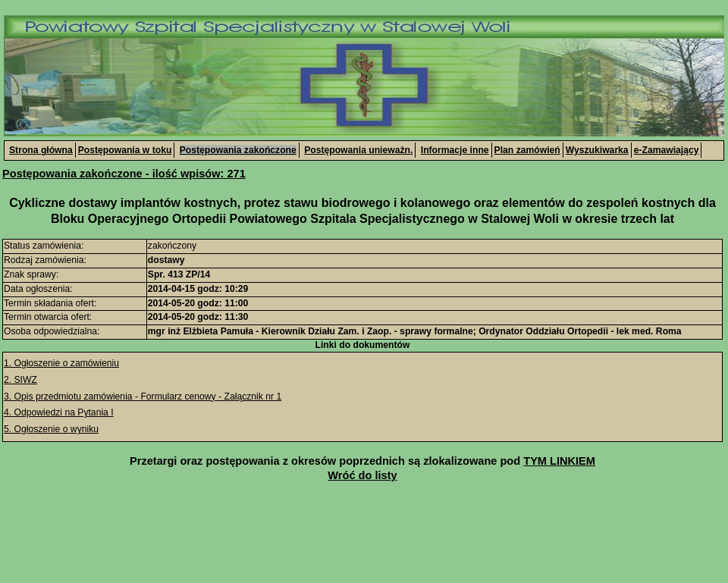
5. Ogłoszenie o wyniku (51, 429)
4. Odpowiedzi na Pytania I (59, 412)
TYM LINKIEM (559, 461)
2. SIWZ (20, 380)
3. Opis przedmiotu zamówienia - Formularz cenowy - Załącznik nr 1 (143, 397)
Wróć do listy (362, 475)
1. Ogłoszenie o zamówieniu (61, 363)
